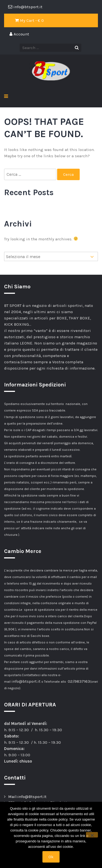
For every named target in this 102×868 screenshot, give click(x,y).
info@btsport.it (26, 681)
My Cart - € (29, 20)
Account (19, 34)
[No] (92, 835)
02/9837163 (79, 681)
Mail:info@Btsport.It (27, 797)
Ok (51, 857)
